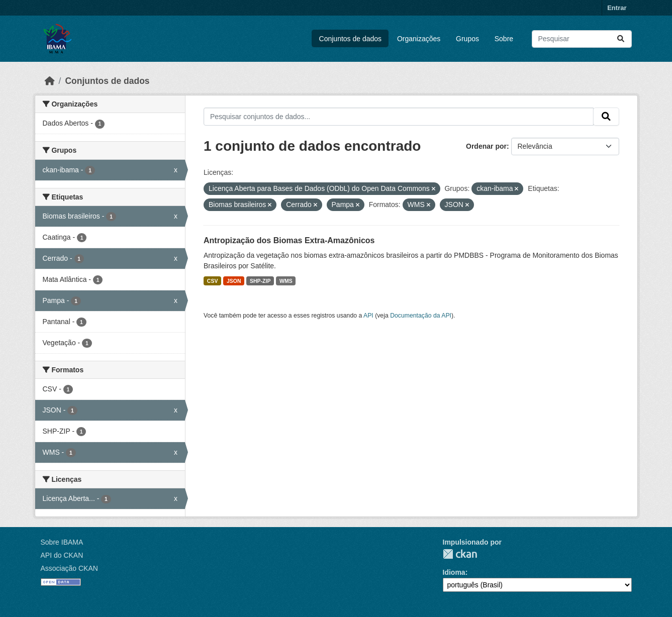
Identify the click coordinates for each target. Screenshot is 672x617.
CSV (213, 281)
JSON (234, 281)
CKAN (460, 554)
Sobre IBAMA (62, 542)
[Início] (50, 81)
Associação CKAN (69, 568)
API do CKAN (62, 555)
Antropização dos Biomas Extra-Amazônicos (289, 240)
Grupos (467, 39)
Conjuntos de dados (351, 39)
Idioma (454, 572)
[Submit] (621, 39)
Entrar (617, 8)
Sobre (504, 39)
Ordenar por (486, 146)
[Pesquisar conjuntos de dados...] (582, 39)
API (368, 316)
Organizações (419, 39)
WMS (286, 281)
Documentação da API (421, 316)
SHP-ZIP (260, 281)
